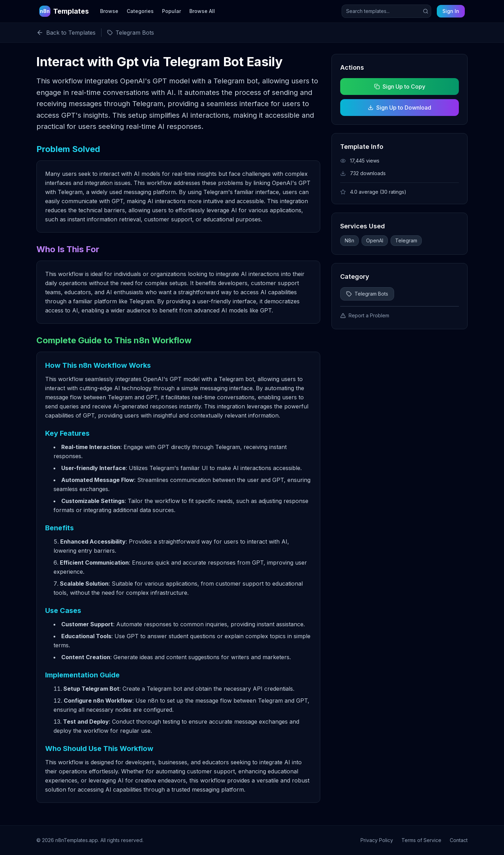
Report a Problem (365, 315)
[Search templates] (386, 11)
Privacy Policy (377, 840)
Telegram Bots (367, 294)
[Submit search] (426, 11)
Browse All (202, 11)
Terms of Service (421, 840)
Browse (109, 11)
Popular (171, 11)
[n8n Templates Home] (64, 11)
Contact (459, 840)
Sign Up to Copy (399, 87)
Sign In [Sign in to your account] (451, 11)
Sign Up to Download (400, 108)
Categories (140, 11)
